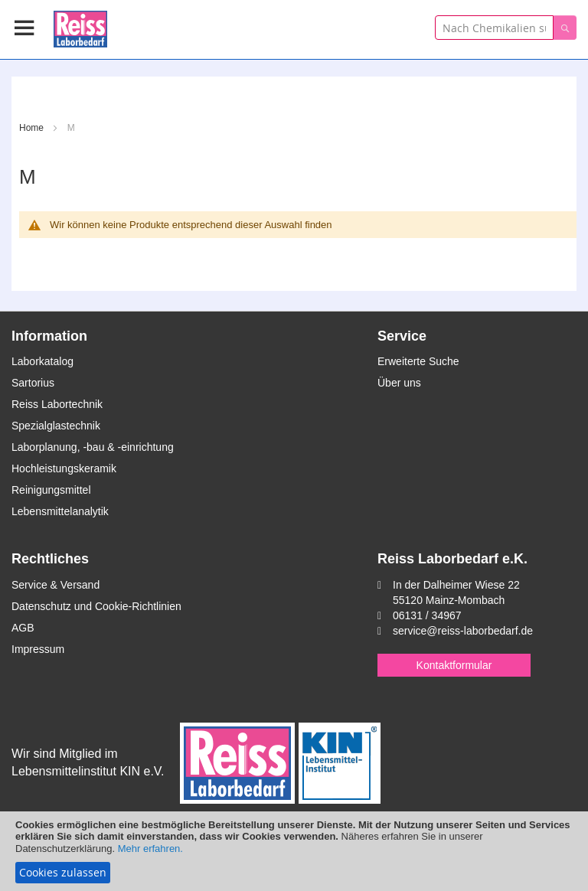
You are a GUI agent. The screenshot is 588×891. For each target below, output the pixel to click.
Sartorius (33, 383)
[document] (294, 851)
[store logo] (80, 26)
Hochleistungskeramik (64, 468)
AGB (23, 628)
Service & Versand (56, 585)
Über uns (399, 383)
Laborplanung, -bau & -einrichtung (93, 447)
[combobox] (494, 28)
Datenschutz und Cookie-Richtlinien (96, 606)
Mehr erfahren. (150, 849)
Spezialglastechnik (56, 426)
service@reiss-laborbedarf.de (463, 631)
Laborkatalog (42, 361)
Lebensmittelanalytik (60, 511)
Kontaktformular (454, 665)
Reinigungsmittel (51, 490)
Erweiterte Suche (418, 361)
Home (33, 128)
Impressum (38, 649)
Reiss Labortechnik (57, 404)
